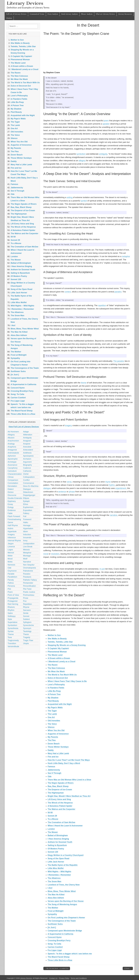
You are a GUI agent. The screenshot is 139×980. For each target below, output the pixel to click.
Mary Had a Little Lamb (58, 753)
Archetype (12, 462)
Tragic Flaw (28, 640)
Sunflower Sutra (55, 924)
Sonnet (26, 616)
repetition (102, 305)
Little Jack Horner (56, 862)
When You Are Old (56, 730)
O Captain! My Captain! (58, 648)
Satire (10, 613)
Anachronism (13, 441)
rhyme (108, 482)
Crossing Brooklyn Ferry (59, 940)
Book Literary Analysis (70, 14)
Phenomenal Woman (57, 652)
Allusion (11, 438)
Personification (30, 586)
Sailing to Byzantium (57, 845)
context (68, 292)
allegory (82, 161)
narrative (114, 515)
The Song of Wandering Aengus (62, 904)
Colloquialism (29, 477)
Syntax (11, 631)
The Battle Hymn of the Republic (63, 865)
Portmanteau (29, 595)
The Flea (52, 740)
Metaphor (27, 553)
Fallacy (26, 513)
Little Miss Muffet (56, 868)
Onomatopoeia (30, 568)
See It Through (55, 773)
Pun (25, 601)
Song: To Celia (54, 944)
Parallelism (12, 577)
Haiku (26, 522)
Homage (27, 525)
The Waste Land (55, 655)
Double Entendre (15, 498)
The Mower (53, 832)
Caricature (12, 471)
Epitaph (26, 501)
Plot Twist (27, 589)
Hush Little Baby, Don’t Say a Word (64, 763)
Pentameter (28, 583)
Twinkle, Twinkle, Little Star (60, 642)
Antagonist (12, 450)
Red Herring (13, 604)
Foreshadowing (14, 519)
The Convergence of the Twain (62, 921)
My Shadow (53, 698)
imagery (68, 425)
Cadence (27, 468)
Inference (12, 538)
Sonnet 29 (52, 816)
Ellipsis (26, 498)
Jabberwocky (54, 770)
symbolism (81, 154)
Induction (27, 535)
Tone (10, 637)
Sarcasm (27, 610)
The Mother (53, 908)
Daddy (51, 750)
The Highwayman (56, 793)
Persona (11, 586)
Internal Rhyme (14, 541)
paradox (118, 292)
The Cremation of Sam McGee (61, 822)
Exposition (28, 510)
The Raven (53, 665)
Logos (10, 550)
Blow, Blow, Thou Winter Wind (62, 891)
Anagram (27, 441)
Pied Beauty (53, 701)
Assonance (12, 465)
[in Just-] (52, 927)
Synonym (27, 628)
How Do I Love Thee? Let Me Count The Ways (69, 760)
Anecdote (27, 447)
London (51, 829)
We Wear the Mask (56, 671)
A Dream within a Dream (59, 658)
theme (84, 383)
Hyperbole (12, 531)
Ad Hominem (13, 432)
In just (102, 569)
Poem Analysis (53, 14)
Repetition (28, 604)
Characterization (15, 474)
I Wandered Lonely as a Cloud (61, 661)
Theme (11, 634)
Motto (10, 562)
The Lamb (52, 714)
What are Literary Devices (105, 14)
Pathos (11, 583)
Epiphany (12, 501)
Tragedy (27, 637)
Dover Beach (54, 744)
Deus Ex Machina (31, 486)
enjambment (121, 488)
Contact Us (53, 978)
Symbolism (12, 625)
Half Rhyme (13, 525)
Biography (28, 465)
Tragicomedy (13, 640)
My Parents (53, 737)
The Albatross (54, 878)
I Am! (50, 888)
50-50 (50, 813)
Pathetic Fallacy (30, 580)
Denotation (12, 486)
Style (10, 619)
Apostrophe (13, 459)
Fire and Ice (53, 757)
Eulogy (11, 507)
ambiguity (103, 154)
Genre (10, 522)
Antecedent (28, 450)
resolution (55, 554)
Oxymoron (12, 571)
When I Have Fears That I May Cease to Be (67, 681)
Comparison (13, 480)
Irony (25, 541)
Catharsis (27, 471)
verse (69, 482)
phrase (72, 492)
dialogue (47, 488)
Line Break (28, 547)
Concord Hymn (55, 937)
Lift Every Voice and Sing (59, 799)
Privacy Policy (64, 978)
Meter (10, 556)
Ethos (26, 504)
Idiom (26, 531)
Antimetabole (13, 453)
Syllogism (27, 622)
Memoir (11, 553)
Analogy (11, 444)
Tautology (27, 631)
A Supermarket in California (60, 934)
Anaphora (12, 447)
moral (46, 554)
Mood (10, 559)
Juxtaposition (29, 544)
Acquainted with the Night (60, 704)
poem (106, 121)
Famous (51, 766)
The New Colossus (56, 668)
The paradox (119, 361)
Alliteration (28, 435)
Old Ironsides (54, 721)
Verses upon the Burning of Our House (66, 901)
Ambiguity (27, 438)
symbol (84, 201)
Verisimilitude (13, 646)
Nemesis (11, 565)
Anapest (27, 444)
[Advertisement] (88, 54)
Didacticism (28, 492)
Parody (11, 580)
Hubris (10, 528)
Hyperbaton (28, 528)
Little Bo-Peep (54, 691)
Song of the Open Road (59, 858)
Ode (50, 776)
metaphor (126, 256)
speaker (106, 124)
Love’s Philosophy (56, 684)
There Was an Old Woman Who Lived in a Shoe (69, 780)
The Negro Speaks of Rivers (61, 783)
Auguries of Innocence (58, 734)
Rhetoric (11, 607)
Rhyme (26, 607)
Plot (9, 589)
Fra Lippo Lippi (55, 950)
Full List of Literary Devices (16, 14)
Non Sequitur (29, 565)
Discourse (12, 495)
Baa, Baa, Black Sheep (58, 786)
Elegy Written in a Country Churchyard (66, 855)
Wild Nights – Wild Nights (59, 872)
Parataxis (27, 577)
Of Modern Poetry (56, 849)
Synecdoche (29, 625)
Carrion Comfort (55, 947)
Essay (10, 504)
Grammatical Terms (37, 14)
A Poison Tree (54, 694)
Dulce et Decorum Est (58, 678)
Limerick (11, 547)
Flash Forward (14, 516)
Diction (11, 492)
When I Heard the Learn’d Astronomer (65, 826)
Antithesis (27, 453)
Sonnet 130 (53, 852)
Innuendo (27, 538)
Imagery (11, 535)
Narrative (27, 562)
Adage (26, 432)
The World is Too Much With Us (62, 675)
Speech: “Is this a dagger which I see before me (70, 954)
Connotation (13, 483)
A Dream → (128, 968)
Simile (26, 613)
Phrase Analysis (87, 14)
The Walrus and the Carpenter (61, 809)
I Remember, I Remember (59, 875)
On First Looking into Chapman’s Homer (66, 918)
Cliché (26, 474)
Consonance (29, 483)
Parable (11, 574)
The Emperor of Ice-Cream (60, 790)
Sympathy (52, 914)
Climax (11, 477)
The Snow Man (55, 881)
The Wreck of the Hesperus (60, 803)
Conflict (26, 480)
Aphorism (12, 456)
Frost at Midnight (56, 911)
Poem (10, 592)
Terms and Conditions (79, 978)
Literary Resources (125, 14)
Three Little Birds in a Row (60, 960)
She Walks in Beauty (57, 639)
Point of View (13, 595)
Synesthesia (13, 628)
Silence (51, 727)
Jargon (11, 544)
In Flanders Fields (56, 688)
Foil (25, 516)
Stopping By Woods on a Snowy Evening (67, 645)
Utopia (26, 643)
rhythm (112, 485)
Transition (12, 643)
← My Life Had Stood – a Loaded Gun (57, 968)
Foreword (27, 519)
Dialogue (27, 489)
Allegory (11, 435)
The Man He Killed (56, 895)
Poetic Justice (29, 592)
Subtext (26, 619)
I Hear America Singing (58, 839)
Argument (27, 462)
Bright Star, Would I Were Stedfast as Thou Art (69, 796)
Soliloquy (12, 616)
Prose (26, 598)
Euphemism (28, 507)
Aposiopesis (28, 456)
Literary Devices (25, 3)
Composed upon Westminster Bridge (65, 931)
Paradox (27, 574)
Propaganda (13, 598)
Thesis (26, 634)
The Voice (52, 724)
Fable (10, 513)
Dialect (11, 489)
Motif (25, 559)
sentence (62, 492)
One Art (51, 717)
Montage (27, 556)
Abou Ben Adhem (56, 898)
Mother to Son (54, 635)
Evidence (12, 510)
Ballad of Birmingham (58, 835)
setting (70, 197)
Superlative (13, 622)
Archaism (27, 459)
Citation (9, 18)
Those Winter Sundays (58, 747)
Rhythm (11, 610)
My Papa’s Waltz (55, 708)
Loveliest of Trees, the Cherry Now (64, 885)
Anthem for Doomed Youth (60, 842)
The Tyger (52, 711)
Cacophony (13, 468)
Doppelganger (29, 495)
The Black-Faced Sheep (59, 957)
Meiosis (26, 550)
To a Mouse (53, 819)
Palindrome (28, 571)
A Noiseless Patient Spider (60, 806)
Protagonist (13, 601)
